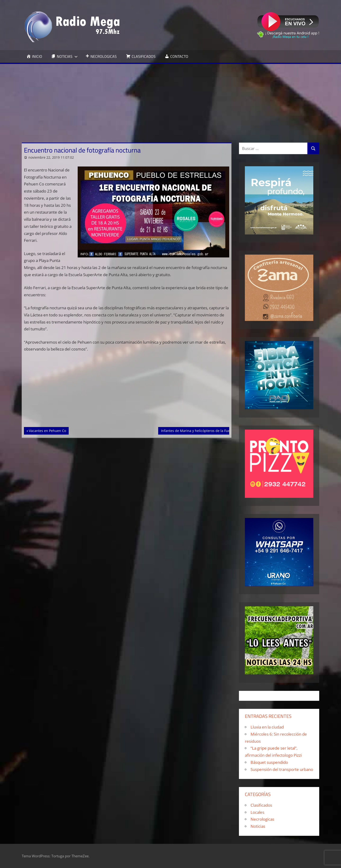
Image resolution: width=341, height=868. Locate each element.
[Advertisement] (170, 99)
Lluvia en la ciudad (267, 727)
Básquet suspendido (269, 762)
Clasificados (261, 805)
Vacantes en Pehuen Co (47, 430)
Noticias (258, 826)
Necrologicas (262, 819)
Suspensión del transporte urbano (282, 769)
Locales (257, 812)
